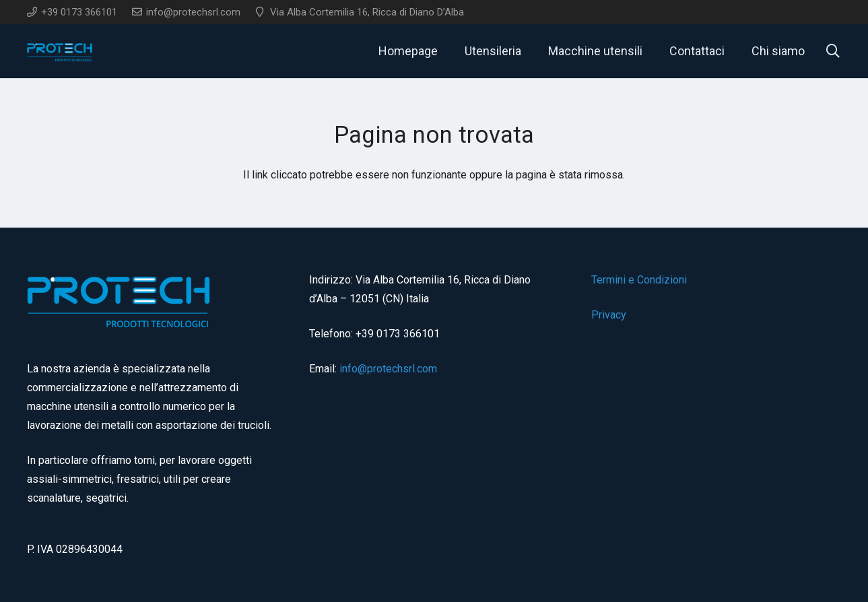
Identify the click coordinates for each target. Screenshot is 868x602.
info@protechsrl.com (388, 369)
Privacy (609, 315)
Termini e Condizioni (639, 280)
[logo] (60, 51)
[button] (833, 51)
